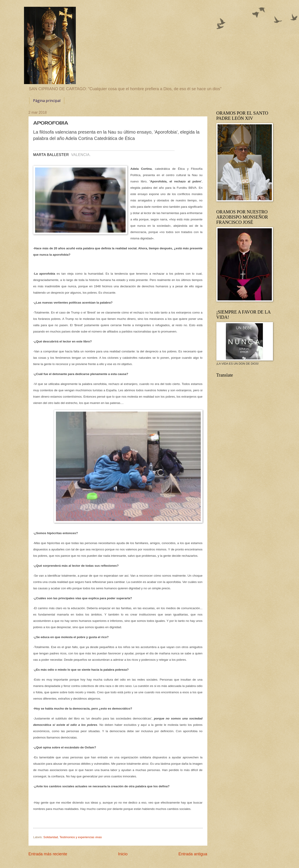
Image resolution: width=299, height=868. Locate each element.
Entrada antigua (193, 854)
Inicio (123, 854)
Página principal (47, 101)
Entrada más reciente (48, 854)
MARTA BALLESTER (51, 155)
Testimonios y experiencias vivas (81, 837)
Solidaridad (51, 837)
